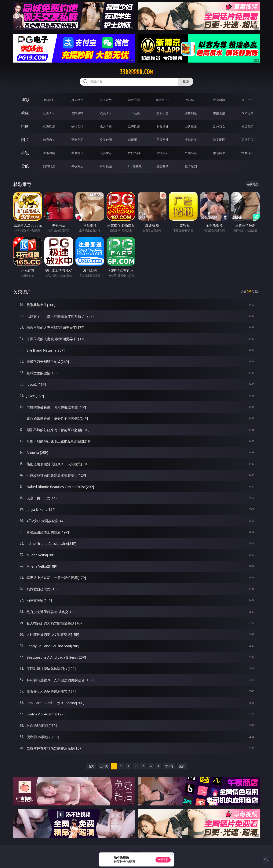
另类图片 (247, 140)
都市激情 (49, 153)
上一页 (104, 766)
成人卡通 (106, 126)
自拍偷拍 (77, 113)
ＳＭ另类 (247, 113)
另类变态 (247, 126)
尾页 (182, 766)
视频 (25, 113)
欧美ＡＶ (106, 113)
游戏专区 (134, 100)
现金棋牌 (219, 100)
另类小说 (191, 153)
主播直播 (219, 113)
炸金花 (191, 100)
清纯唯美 (191, 140)
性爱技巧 (247, 153)
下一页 (169, 766)
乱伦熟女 (219, 126)
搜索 (186, 82)
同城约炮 (49, 166)
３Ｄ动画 (134, 113)
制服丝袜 (162, 126)
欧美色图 (106, 140)
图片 (25, 140)
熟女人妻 (162, 113)
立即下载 (163, 860)
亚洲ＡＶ (49, 113)
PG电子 (49, 100)
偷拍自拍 (77, 126)
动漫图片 (134, 140)
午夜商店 (77, 166)
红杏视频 (162, 166)
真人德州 (77, 100)
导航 (25, 166)
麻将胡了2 (162, 100)
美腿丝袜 (162, 140)
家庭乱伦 (77, 153)
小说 (25, 153)
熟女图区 (219, 140)
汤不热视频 (134, 166)
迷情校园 (162, 153)
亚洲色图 (77, 140)
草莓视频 (106, 166)
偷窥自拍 (49, 140)
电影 (25, 126)
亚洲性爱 (49, 126)
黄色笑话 (219, 153)
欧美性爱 (134, 126)
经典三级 (191, 126)
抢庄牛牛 (247, 100)
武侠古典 (134, 153)
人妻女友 (106, 153)
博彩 (25, 100)
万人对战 (106, 100)
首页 (91, 766)
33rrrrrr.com (136, 72)
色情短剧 (191, 166)
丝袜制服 (191, 113)
